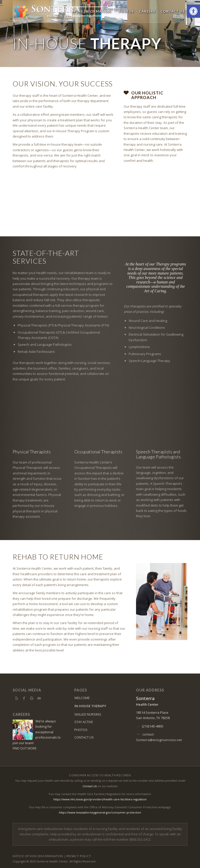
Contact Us (90, 786)
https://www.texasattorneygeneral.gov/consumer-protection (100, 812)
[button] (193, 11)
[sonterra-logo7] (48, 11)
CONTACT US (84, 737)
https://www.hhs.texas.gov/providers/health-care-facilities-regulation (100, 799)
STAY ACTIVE (84, 722)
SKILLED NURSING (88, 714)
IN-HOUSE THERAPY (90, 706)
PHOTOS (81, 730)
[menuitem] (92, 11)
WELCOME (82, 698)
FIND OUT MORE (25, 748)
